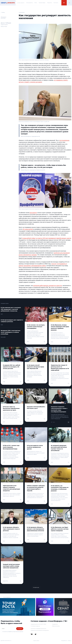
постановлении (64, 140)
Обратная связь (56, 626)
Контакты (56, 3)
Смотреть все (36, 587)
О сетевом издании (35, 626)
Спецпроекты (29, 3)
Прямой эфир (42, 3)
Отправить (20, 629)
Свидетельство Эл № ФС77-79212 (38, 624)
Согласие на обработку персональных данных (13, 632)
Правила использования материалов (40, 630)
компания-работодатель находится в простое (47, 285)
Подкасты (49, 3)
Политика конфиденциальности (38, 629)
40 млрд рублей (28, 229)
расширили (33, 213)
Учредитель (55, 624)
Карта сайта (36, 641)
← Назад (3, 12)
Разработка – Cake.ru (66, 641)
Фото (36, 3)
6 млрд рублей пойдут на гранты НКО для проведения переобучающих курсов (46, 238)
